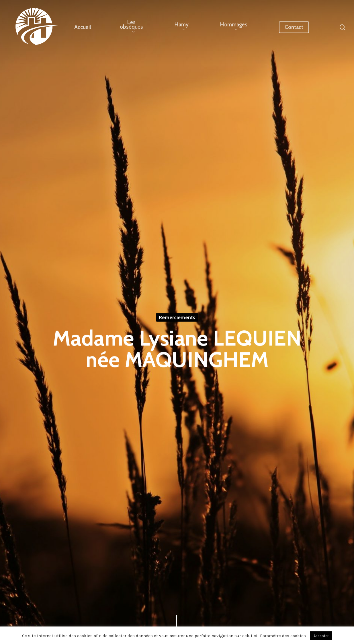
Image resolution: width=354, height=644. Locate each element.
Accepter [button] (321, 636)
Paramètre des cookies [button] (283, 636)
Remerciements (177, 318)
